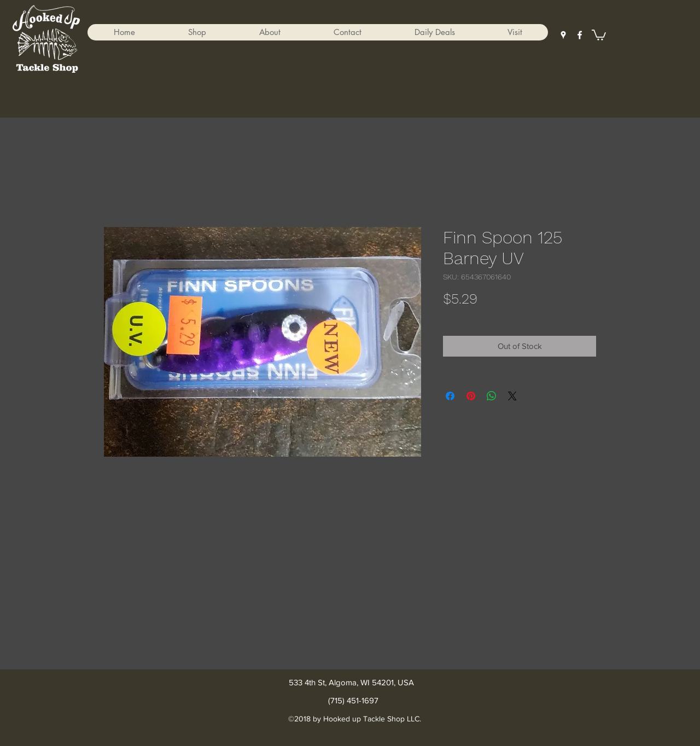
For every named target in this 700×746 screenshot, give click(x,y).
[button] (197, 32)
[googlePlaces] (563, 35)
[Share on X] (512, 396)
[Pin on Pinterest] (471, 396)
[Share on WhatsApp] (492, 396)
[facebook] (580, 35)
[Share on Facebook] (450, 396)
